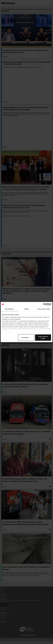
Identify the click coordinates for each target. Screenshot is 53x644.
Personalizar (26, 338)
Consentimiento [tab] (9, 309)
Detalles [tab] (26, 309)
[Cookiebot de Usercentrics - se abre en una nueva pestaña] (44, 304)
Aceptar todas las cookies (43, 338)
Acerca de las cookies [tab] (44, 309)
